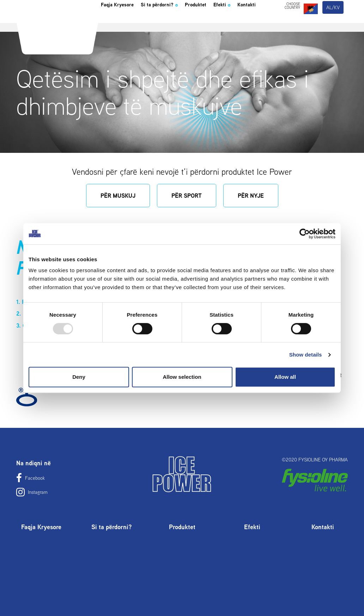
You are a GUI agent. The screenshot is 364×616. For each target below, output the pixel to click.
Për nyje (251, 196)
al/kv (333, 24)
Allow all (285, 377)
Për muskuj (118, 196)
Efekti (256, 23)
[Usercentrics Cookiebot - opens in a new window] (305, 234)
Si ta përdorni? (177, 23)
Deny (79, 377)
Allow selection (182, 377)
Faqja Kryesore (123, 23)
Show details (306, 355)
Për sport (187, 196)
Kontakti (113, 47)
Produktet (223, 23)
